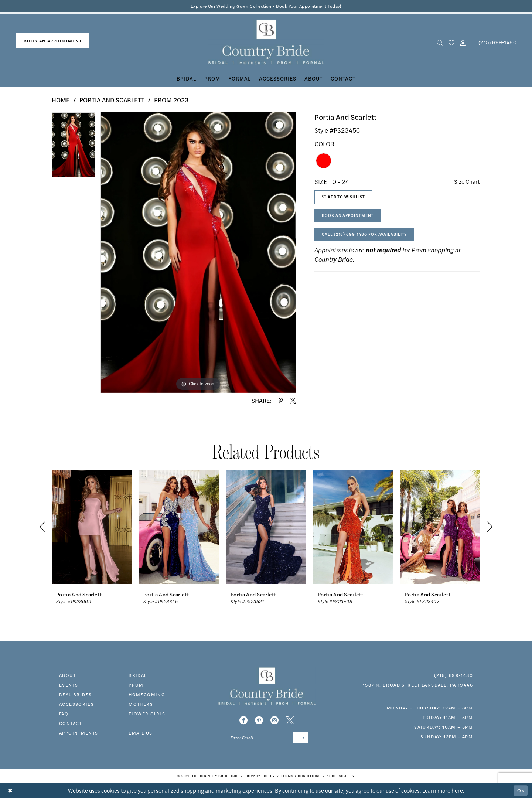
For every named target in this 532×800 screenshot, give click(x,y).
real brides (75, 695)
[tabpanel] (74, 148)
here (457, 792)
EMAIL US (140, 733)
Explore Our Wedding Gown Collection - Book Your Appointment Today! (266, 6)
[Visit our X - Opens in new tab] (290, 721)
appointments (79, 733)
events (69, 685)
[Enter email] (267, 739)
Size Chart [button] (466, 182)
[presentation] (92, 527)
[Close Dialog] (11, 792)
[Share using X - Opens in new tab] (293, 401)
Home (61, 101)
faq (64, 714)
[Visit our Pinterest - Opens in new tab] (259, 721)
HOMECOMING (147, 695)
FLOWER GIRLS (147, 714)
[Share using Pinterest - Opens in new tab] (281, 401)
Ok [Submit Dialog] (520, 792)
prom (136, 685)
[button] (463, 43)
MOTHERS (141, 704)
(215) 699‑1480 (453, 675)
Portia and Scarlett (112, 101)
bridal (138, 675)
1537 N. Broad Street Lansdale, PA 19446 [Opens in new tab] (418, 685)
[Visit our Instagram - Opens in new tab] (274, 721)
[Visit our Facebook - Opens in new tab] (243, 721)
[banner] (266, 43)
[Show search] (440, 43)
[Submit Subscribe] (300, 739)
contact (71, 724)
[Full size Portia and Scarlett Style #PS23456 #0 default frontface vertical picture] (198, 253)
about (67, 675)
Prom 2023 (171, 101)
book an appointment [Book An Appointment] (53, 41)
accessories (76, 704)
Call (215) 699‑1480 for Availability (369, 240)
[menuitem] (52, 42)
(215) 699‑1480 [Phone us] (497, 42)
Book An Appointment (352, 220)
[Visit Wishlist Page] (451, 43)
